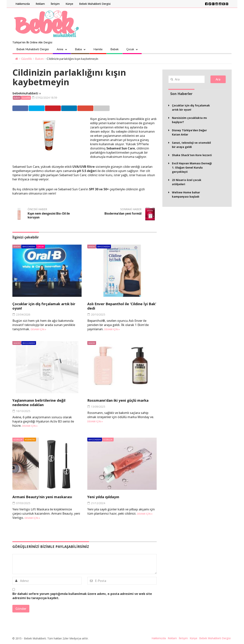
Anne (60, 49)
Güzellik (27, 59)
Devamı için (38, 330)
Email (118, 109)
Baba (78, 49)
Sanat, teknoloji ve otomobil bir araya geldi (191, 145)
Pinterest (60, 109)
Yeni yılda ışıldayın (106, 497)
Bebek (114, 49)
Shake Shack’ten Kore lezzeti (192, 155)
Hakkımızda (23, 4)
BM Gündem (29, 247)
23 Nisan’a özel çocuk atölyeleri (187, 182)
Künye (69, 4)
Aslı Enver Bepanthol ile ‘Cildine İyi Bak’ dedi (122, 306)
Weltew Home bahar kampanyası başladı (186, 194)
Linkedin (80, 109)
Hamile (98, 49)
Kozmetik (30, 440)
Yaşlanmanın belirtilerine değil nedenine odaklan (43, 403)
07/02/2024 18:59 (46, 98)
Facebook (21, 109)
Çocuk (130, 49)
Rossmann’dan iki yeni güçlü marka (115, 403)
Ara (218, 79)
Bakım (39, 59)
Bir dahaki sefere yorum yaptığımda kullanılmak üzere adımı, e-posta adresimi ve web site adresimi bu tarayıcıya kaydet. (82, 596)
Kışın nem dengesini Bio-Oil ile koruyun (49, 216)
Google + (99, 109)
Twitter (40, 109)
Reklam (40, 4)
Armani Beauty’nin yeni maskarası (47, 497)
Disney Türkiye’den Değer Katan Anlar (189, 132)
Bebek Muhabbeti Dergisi (95, 4)
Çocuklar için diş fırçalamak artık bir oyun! (46, 306)
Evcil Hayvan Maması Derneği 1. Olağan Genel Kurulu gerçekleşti (192, 167)
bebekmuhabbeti (25, 93)
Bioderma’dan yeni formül (122, 214)
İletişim (55, 4)
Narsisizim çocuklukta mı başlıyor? (189, 120)
